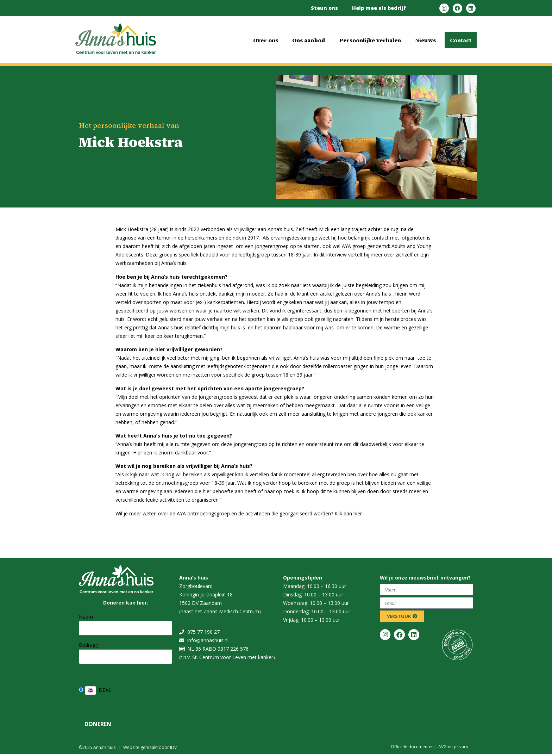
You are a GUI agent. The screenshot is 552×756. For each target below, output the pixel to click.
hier (358, 513)
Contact (461, 40)
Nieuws (425, 40)
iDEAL (95, 690)
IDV (173, 747)
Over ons (266, 40)
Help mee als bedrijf (379, 8)
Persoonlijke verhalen (370, 40)
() (99, 645)
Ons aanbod (309, 40)
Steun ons (324, 8)
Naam (86, 617)
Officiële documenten (412, 747)
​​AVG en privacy (453, 747)
